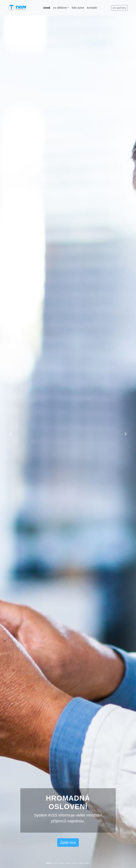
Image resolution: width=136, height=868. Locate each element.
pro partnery (119, 8)
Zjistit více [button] (68, 843)
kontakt (92, 8)
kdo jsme (78, 8)
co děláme (60, 8)
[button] (10, 434)
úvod (47, 7)
